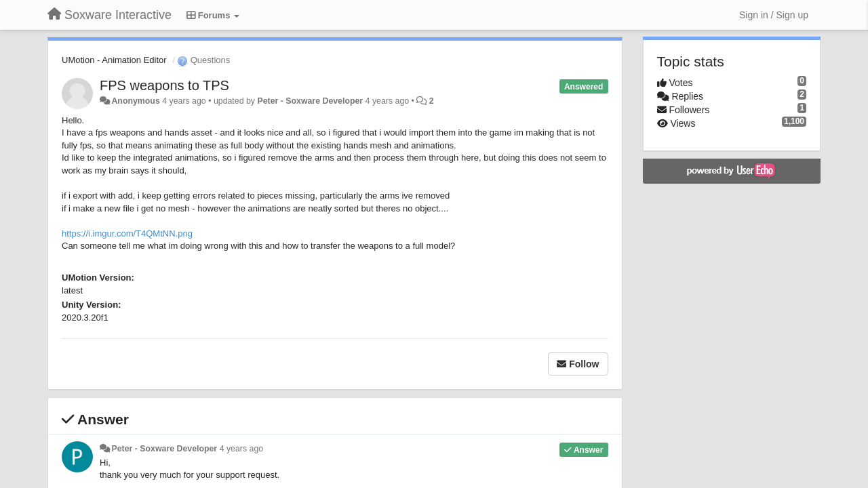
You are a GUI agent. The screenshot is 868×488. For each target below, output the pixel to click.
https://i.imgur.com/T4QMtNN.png (127, 233)
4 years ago (242, 449)
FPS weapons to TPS (164, 85)
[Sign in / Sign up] (774, 15)
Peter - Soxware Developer (310, 101)
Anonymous (135, 101)
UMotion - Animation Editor (114, 60)
